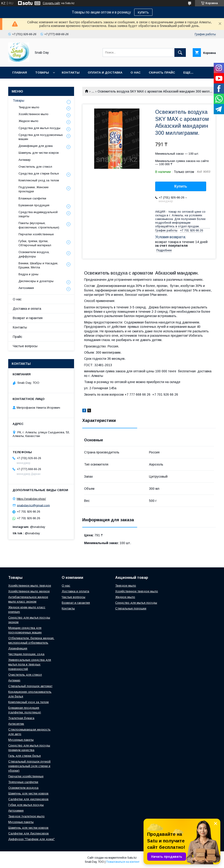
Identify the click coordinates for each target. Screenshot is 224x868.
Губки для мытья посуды (26, 805)
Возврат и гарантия (28, 318)
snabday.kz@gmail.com (33, 505)
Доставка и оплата (27, 309)
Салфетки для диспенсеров (28, 799)
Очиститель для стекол (35, 167)
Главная (20, 73)
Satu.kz (132, 858)
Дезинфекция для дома (36, 146)
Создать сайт (51, 3)
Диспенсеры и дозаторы (36, 281)
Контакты (71, 73)
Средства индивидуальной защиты (38, 214)
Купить (181, 186)
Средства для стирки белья (39, 173)
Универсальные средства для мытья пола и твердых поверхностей (30, 664)
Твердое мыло (29, 107)
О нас (136, 73)
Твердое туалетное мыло (26, 816)
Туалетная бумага (21, 718)
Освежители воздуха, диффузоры (34, 254)
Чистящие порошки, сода (26, 654)
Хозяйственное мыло (33, 114)
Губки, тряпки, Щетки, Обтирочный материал (35, 243)
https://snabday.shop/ (31, 499)
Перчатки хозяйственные (36, 234)
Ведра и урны (28, 274)
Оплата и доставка (105, 73)
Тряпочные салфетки (23, 782)
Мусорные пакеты (21, 740)
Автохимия (26, 288)
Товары (42, 73)
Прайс (17, 337)
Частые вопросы (25, 346)
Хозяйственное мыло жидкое (29, 591)
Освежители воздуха (23, 788)
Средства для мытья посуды (39, 128)
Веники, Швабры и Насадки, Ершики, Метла (38, 265)
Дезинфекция (18, 648)
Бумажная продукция (34, 205)
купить (143, 12)
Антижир (25, 160)
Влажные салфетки (32, 198)
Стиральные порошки (131, 608)
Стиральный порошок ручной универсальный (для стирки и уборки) (29, 766)
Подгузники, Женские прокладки (33, 189)
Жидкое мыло (28, 121)
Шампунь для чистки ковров (39, 153)
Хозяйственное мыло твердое (30, 586)
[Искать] (180, 53)
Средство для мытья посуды (136, 603)
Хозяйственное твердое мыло (137, 591)
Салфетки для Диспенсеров (28, 833)
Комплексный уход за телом (39, 180)
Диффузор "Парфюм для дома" (31, 839)
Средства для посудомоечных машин (41, 137)
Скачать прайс (162, 73)
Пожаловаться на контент (123, 862)
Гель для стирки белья (24, 756)
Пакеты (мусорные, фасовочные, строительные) (39, 225)
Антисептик (16, 724)
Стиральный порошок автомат (30, 686)
